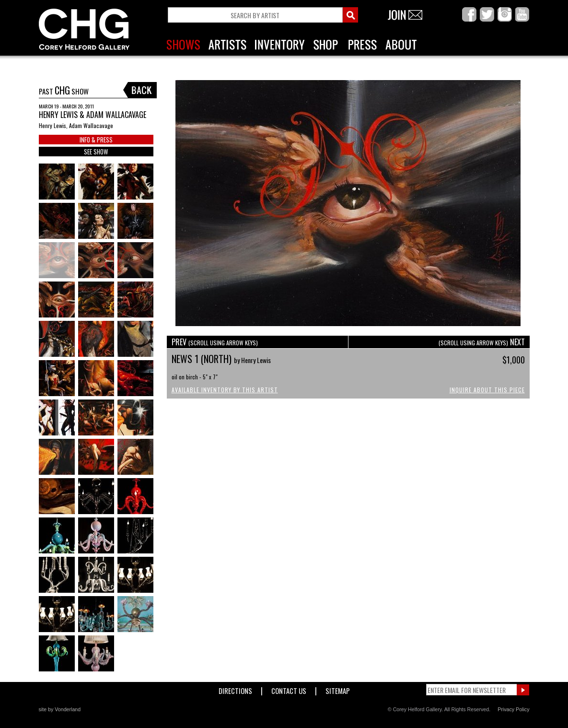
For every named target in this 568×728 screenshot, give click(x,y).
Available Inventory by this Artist (225, 390)
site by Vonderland (60, 709)
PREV (215, 342)
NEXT (482, 342)
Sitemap (338, 689)
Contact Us (289, 689)
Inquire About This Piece (487, 390)
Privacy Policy (513, 709)
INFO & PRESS (96, 140)
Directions (235, 689)
